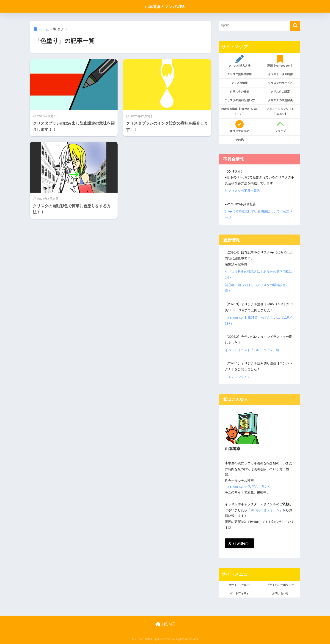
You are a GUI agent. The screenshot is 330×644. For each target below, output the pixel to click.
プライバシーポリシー (280, 585)
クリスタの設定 (280, 91)
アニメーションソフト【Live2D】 (280, 111)
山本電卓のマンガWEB (165, 6)
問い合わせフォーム (265, 510)
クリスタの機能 (239, 91)
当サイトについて (239, 585)
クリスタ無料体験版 (239, 74)
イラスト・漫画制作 (280, 74)
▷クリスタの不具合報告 (242, 191)
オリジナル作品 (239, 126)
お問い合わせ (280, 594)
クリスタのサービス (280, 83)
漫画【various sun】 (280, 61)
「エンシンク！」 (238, 377)
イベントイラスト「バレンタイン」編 (252, 350)
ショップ (280, 126)
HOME (165, 624)
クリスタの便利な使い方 (239, 100)
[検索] (295, 26)
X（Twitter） (240, 543)
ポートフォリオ (239, 594)
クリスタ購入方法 (239, 61)
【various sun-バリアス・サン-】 (249, 486)
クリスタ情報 (239, 83)
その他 (239, 140)
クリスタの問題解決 (280, 100)
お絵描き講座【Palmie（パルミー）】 (239, 111)
